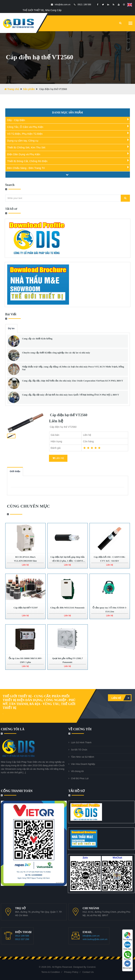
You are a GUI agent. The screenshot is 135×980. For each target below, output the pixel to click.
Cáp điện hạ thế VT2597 (25, 608)
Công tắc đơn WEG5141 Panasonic (67, 608)
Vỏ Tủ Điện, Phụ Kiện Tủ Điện (25, 134)
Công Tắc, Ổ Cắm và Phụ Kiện (25, 127)
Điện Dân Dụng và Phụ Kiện (24, 154)
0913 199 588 (22, 936)
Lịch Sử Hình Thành (81, 742)
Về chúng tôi (77, 771)
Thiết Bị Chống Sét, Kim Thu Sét (26, 147)
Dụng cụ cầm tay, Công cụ (23, 141)
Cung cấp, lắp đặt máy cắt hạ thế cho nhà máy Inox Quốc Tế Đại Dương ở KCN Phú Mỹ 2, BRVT (71, 395)
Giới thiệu (15, 471)
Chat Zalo (127, 946)
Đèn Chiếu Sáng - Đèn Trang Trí (26, 168)
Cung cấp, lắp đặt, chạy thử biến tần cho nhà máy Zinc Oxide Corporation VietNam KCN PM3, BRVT (73, 381)
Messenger (127, 965)
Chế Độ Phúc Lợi (80, 778)
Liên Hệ (58, 458)
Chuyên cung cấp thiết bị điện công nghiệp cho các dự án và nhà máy (56, 353)
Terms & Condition (51, 972)
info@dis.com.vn (91, 936)
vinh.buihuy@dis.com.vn (95, 939)
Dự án (11, 328)
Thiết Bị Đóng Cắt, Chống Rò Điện (27, 161)
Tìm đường (127, 936)
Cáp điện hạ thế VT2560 (68, 415)
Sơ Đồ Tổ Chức (79, 750)
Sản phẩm (29, 89)
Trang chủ (12, 89)
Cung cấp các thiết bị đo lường (37, 339)
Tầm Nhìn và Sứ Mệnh (83, 757)
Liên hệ (121, 698)
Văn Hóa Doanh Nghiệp (83, 764)
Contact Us (88, 972)
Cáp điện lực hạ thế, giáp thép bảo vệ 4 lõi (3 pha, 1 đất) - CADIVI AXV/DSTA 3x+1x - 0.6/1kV (67, 561)
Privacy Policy (71, 972)
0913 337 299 (22, 939)
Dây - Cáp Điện (16, 120)
